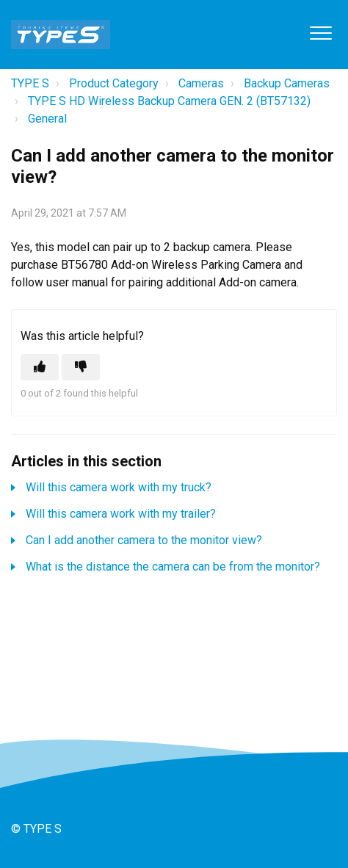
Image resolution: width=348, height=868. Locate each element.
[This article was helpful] (40, 367)
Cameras (201, 83)
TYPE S (30, 83)
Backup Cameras (287, 83)
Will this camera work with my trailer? (121, 514)
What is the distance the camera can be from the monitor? (173, 567)
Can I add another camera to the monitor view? (144, 540)
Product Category (114, 83)
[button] (320, 33)
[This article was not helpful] (81, 367)
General (47, 119)
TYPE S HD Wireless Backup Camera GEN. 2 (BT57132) (169, 101)
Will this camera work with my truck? (119, 487)
